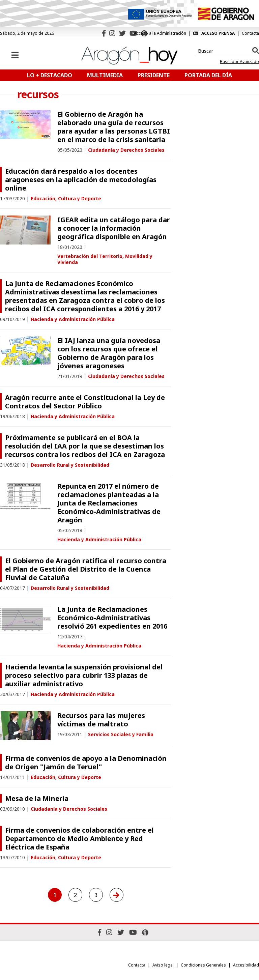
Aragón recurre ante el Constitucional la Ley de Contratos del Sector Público (85, 402)
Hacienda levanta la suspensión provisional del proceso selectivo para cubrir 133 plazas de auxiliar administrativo (84, 675)
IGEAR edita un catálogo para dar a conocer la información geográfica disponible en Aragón (114, 228)
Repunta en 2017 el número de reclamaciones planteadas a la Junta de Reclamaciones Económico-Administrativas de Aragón (109, 503)
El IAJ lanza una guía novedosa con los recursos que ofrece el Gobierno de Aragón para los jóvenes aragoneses (109, 353)
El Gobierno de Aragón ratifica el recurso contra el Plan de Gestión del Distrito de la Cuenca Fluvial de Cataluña (86, 569)
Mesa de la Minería (37, 798)
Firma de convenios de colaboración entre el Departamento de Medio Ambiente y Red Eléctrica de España (79, 839)
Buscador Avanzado (239, 62)
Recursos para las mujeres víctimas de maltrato (101, 720)
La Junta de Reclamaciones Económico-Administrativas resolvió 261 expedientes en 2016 (112, 618)
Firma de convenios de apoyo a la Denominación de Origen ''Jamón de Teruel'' (86, 762)
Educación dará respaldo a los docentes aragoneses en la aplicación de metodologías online (81, 180)
